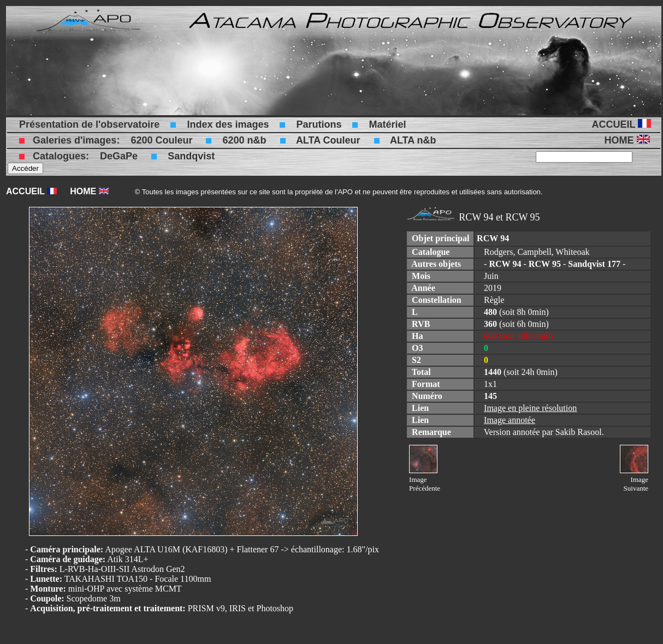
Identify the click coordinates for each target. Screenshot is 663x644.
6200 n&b (244, 140)
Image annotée (510, 420)
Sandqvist (191, 156)
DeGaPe (119, 156)
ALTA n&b (413, 140)
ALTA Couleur (328, 140)
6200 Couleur (161, 140)
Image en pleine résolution (530, 408)
